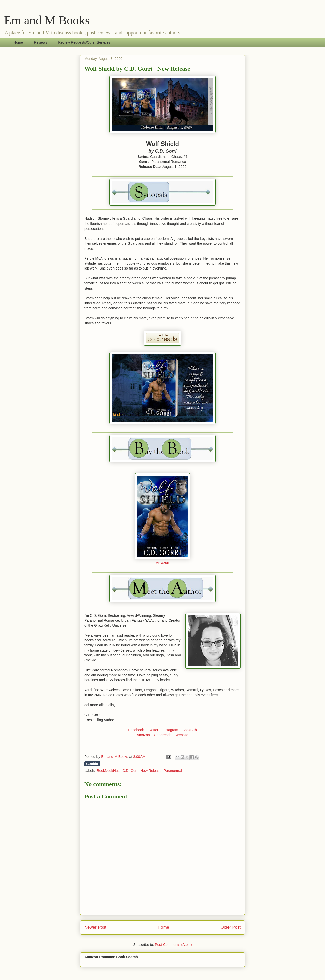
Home (18, 42)
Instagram (170, 730)
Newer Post (95, 927)
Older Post (231, 927)
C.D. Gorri (130, 771)
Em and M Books (47, 20)
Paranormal (173, 771)
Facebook (136, 730)
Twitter (153, 730)
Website (182, 735)
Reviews (40, 42)
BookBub (190, 730)
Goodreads (163, 735)
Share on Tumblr (92, 764)
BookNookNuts (109, 771)
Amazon (162, 563)
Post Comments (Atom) (173, 945)
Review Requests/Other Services (84, 42)
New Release (151, 771)
